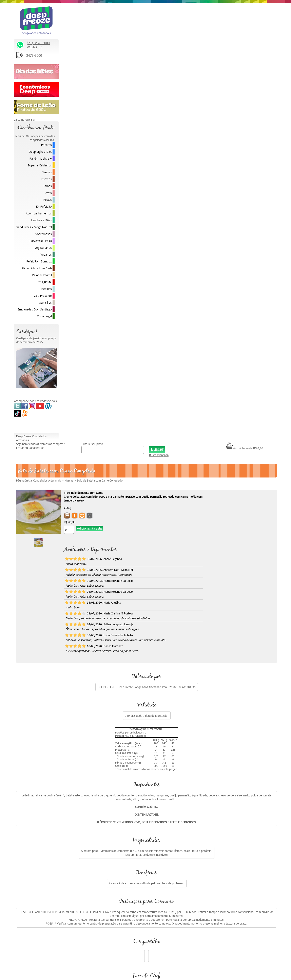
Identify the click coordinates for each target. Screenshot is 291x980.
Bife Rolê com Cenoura (89, 645)
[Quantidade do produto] (113, 97)
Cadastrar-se (81, 15)
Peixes (47, 200)
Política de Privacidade (224, 849)
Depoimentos (154, 832)
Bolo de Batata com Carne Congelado (144, 48)
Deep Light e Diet (40, 152)
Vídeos (150, 815)
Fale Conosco (218, 815)
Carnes (47, 186)
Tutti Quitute (43, 282)
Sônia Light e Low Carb (37, 268)
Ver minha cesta (244, 12)
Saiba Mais (23, 856)
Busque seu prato (126, 8)
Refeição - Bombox (39, 261)
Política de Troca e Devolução (228, 841)
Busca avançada (177, 21)
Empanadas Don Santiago (35, 309)
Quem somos (154, 799)
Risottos (46, 179)
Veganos (46, 254)
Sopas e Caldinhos (40, 165)
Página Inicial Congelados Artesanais (83, 48)
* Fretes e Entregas (222, 807)
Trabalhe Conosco (221, 824)
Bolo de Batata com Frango (237, 645)
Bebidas (46, 289)
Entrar (65, 15)
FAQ (213, 858)
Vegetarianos (43, 248)
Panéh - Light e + (41, 158)
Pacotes (46, 145)
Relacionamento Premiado (226, 799)
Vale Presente (43, 296)
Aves (49, 193)
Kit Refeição (44, 206)
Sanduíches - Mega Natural (34, 227)
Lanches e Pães (41, 220)
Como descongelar (157, 824)
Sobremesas (44, 234)
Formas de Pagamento (224, 866)
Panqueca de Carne (184, 645)
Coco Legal (44, 316)
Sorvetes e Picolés (41, 241)
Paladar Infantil (42, 275)
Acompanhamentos (39, 213)
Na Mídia (151, 807)
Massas (47, 172)
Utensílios (45, 302)
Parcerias (216, 832)
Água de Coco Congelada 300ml (143, 645)
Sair (33, 120)
